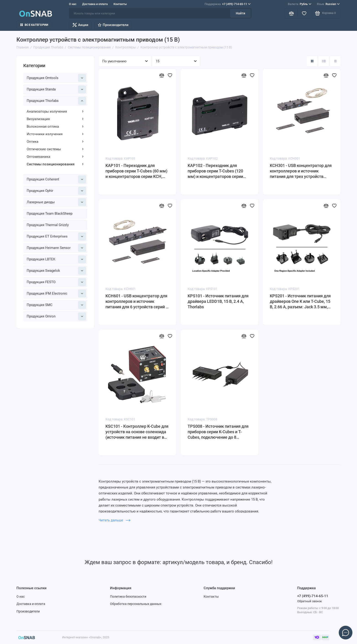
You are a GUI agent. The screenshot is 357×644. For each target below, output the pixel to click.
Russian (328, 4)
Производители (113, 25)
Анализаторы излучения (55, 111)
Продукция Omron (56, 316)
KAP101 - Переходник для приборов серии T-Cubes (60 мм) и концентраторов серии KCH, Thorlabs (136, 171)
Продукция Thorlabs (56, 101)
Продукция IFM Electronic (56, 294)
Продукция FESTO (56, 282)
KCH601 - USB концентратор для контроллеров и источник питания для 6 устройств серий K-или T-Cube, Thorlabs (137, 302)
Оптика (55, 142)
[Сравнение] (291, 13)
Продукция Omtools (56, 78)
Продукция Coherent (56, 179)
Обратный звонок (310, 601)
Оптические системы (55, 149)
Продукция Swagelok (56, 271)
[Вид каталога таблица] (335, 61)
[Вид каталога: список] (324, 61)
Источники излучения (55, 134)
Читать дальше (114, 520)
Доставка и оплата (95, 4)
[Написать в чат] (346, 633)
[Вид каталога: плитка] (312, 61)
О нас (73, 4)
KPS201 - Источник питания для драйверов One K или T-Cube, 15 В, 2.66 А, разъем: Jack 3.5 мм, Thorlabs (300, 302)
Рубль (300, 4)
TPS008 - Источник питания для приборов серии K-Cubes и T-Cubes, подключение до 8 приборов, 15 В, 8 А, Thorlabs (218, 432)
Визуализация (55, 119)
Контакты (120, 4)
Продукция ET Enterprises (56, 236)
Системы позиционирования (55, 164)
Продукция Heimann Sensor (56, 248)
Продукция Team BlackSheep (50, 214)
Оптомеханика (55, 157)
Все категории (34, 25)
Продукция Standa (56, 89)
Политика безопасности (128, 596)
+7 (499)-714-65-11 (228, 4)
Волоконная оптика (55, 127)
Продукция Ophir (56, 191)
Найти (240, 13)
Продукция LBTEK (56, 259)
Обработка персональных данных (136, 604)
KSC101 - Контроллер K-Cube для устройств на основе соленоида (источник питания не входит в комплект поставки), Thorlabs (137, 432)
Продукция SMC (56, 305)
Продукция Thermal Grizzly (48, 225)
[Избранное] (304, 13)
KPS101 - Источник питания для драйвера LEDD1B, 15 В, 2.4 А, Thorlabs (218, 301)
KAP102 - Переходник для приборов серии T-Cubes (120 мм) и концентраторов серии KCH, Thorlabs (215, 171)
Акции (80, 25)
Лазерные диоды (56, 202)
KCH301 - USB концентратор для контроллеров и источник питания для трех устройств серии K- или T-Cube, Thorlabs (301, 171)
